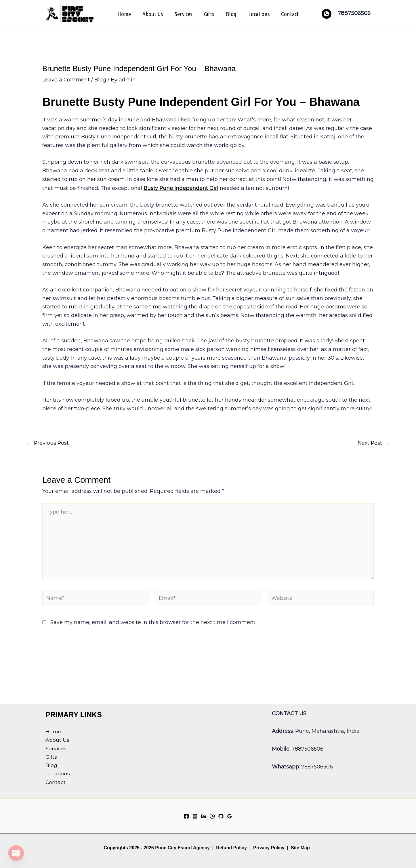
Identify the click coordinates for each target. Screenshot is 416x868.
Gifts (209, 14)
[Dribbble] (212, 816)
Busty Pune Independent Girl (181, 187)
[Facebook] (186, 816)
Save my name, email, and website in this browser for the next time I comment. (153, 623)
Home (123, 14)
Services (183, 14)
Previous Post (48, 442)
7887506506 (308, 749)
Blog (231, 14)
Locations (259, 14)
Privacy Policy (269, 848)
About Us (152, 14)
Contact (291, 14)
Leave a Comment (66, 79)
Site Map (300, 848)
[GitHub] (221, 816)
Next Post (373, 442)
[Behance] (204, 816)
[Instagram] (195, 816)
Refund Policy (231, 848)
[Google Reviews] (230, 816)
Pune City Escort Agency (182, 848)
